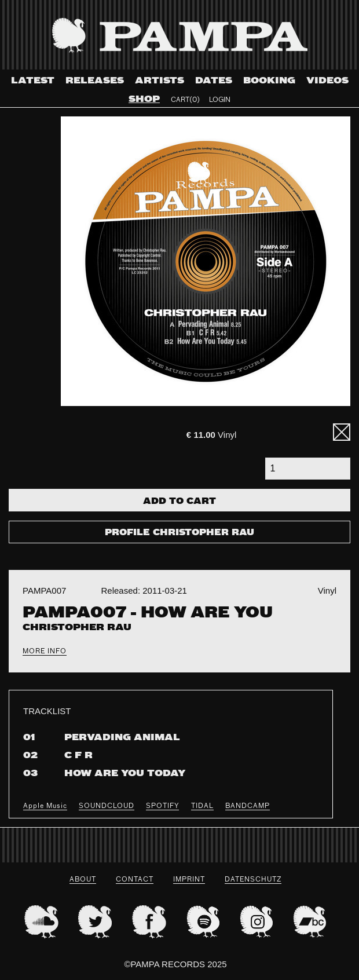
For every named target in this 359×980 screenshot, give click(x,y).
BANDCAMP (248, 806)
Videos (327, 81)
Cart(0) (185, 100)
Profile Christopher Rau (179, 533)
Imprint (189, 880)
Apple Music (45, 806)
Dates (214, 81)
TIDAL (202, 806)
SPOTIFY (162, 806)
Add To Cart (179, 502)
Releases (95, 81)
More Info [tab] (45, 652)
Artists (160, 81)
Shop (144, 99)
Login (220, 100)
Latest (33, 81)
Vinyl (211, 435)
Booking (269, 81)
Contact (135, 880)
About (83, 880)
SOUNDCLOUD (107, 806)
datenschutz (253, 880)
